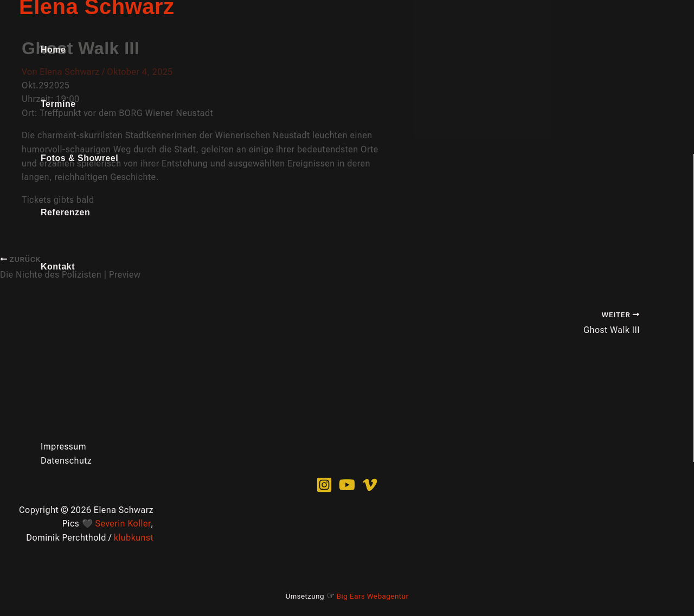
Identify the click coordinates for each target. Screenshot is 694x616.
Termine (58, 104)
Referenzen (65, 212)
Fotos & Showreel (79, 158)
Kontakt (58, 267)
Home (53, 50)
